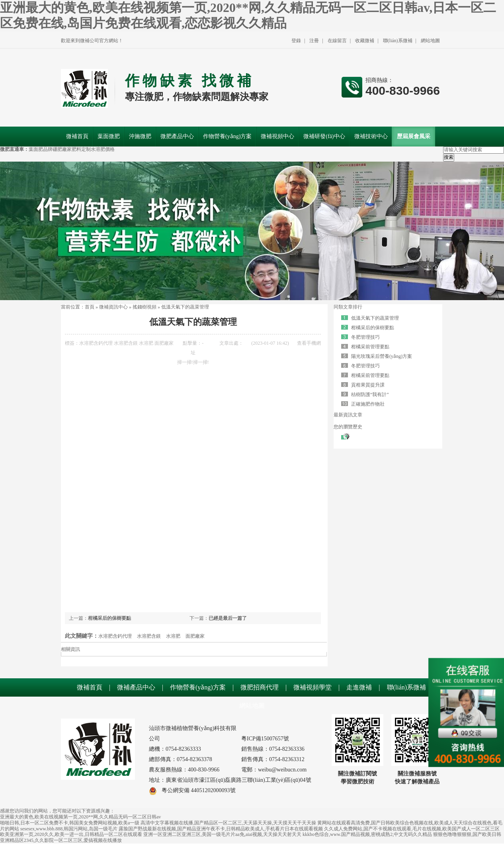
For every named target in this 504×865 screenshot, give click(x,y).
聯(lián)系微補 (398, 41)
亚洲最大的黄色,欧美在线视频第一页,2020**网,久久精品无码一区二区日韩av (80, 817)
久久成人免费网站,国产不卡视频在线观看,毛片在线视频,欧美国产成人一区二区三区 (412, 829)
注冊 (314, 41)
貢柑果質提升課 (368, 385)
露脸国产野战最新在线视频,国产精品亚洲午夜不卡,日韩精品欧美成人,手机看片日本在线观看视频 (221, 829)
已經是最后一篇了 (228, 618)
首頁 (90, 307)
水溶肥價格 (103, 149)
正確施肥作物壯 (368, 404)
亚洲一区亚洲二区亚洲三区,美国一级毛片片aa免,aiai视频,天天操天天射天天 (222, 834)
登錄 (296, 41)
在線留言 (337, 41)
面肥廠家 (164, 343)
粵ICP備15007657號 (265, 739)
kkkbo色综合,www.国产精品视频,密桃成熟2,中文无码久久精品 (367, 834)
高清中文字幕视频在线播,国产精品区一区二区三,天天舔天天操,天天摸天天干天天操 (228, 823)
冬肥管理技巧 (365, 337)
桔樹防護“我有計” (370, 394)
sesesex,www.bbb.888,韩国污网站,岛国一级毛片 (69, 829)
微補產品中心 (136, 687)
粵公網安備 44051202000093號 (192, 790)
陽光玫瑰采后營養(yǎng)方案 (382, 356)
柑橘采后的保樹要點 (109, 618)
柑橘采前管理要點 (370, 347)
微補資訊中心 (113, 307)
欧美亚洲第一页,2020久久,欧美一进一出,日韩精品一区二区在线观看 (71, 834)
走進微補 (359, 687)
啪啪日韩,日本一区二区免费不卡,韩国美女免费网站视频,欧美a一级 (70, 823)
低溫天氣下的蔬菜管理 (185, 307)
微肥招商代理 (260, 687)
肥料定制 (81, 149)
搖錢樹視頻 (145, 307)
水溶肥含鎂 (126, 343)
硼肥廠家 (62, 149)
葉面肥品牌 (41, 149)
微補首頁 (90, 687)
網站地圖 (430, 41)
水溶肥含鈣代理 (96, 343)
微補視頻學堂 (313, 687)
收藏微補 (365, 41)
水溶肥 (146, 343)
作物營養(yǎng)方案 (198, 687)
